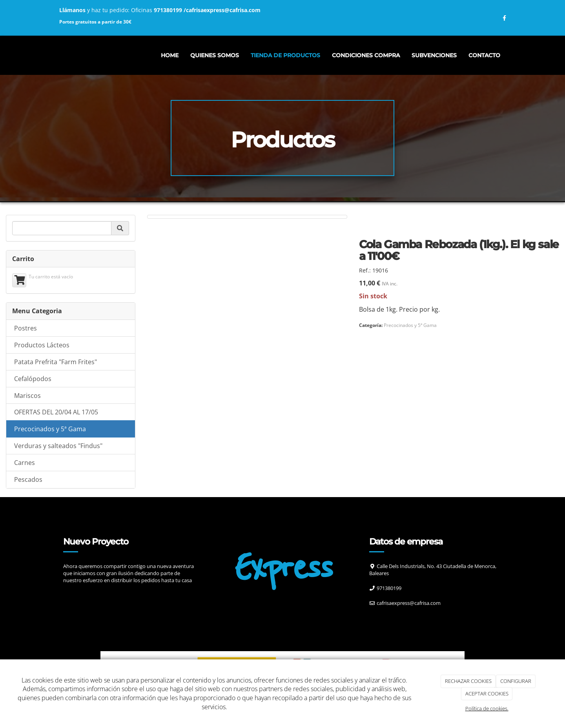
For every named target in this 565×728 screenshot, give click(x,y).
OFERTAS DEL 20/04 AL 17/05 (56, 412)
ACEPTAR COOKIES (487, 694)
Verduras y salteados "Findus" (58, 446)
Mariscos (27, 396)
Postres (26, 328)
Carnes (25, 463)
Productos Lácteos (42, 345)
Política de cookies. (487, 708)
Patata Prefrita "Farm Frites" (56, 362)
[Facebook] (378, 618)
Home (170, 55)
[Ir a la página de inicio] (51, 55)
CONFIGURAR (516, 681)
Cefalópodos (33, 379)
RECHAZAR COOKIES (468, 681)
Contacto (484, 55)
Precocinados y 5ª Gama (50, 429)
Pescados (28, 479)
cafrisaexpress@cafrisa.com (223, 10)
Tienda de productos (285, 55)
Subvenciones (434, 55)
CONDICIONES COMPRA (366, 55)
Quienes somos (215, 55)
